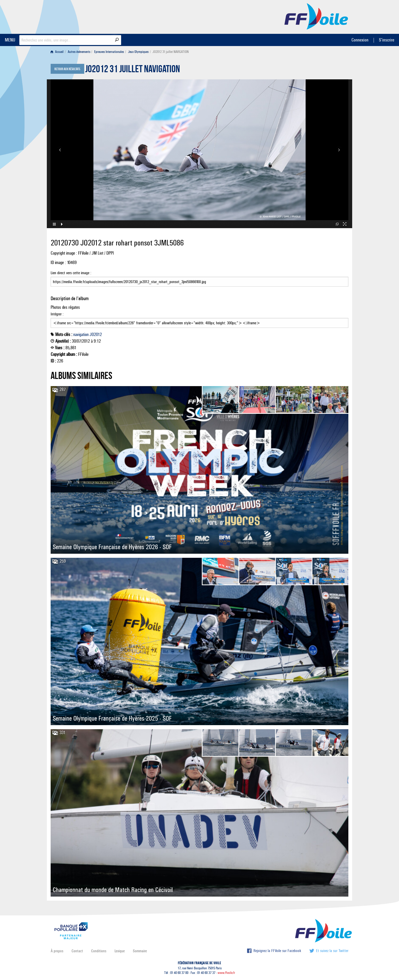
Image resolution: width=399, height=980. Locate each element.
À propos (57, 951)
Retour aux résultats (67, 69)
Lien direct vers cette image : (199, 279)
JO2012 (96, 334)
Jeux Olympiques (138, 52)
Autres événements (79, 52)
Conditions (99, 951)
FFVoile (316, 16)
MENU (10, 40)
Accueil (57, 52)
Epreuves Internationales (109, 52)
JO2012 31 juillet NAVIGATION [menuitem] (170, 52)
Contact (77, 951)
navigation (81, 334)
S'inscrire (387, 40)
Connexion (360, 40)
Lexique (120, 951)
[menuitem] (58, 52)
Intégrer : (199, 320)
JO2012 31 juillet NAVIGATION (133, 70)
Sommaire (140, 951)
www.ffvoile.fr (226, 973)
